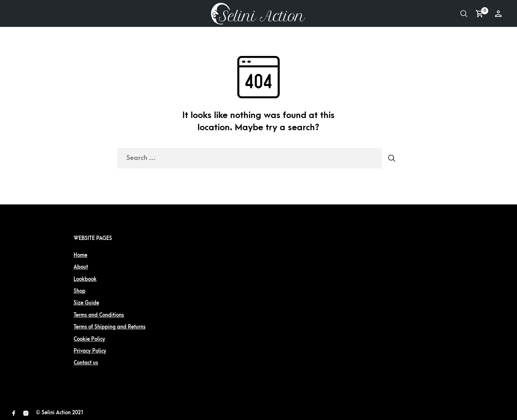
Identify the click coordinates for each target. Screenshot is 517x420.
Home (80, 255)
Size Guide (86, 303)
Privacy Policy (90, 351)
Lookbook (85, 279)
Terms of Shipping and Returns (110, 327)
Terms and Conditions (99, 315)
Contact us (86, 363)
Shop (80, 291)
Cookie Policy (89, 339)
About (81, 267)
